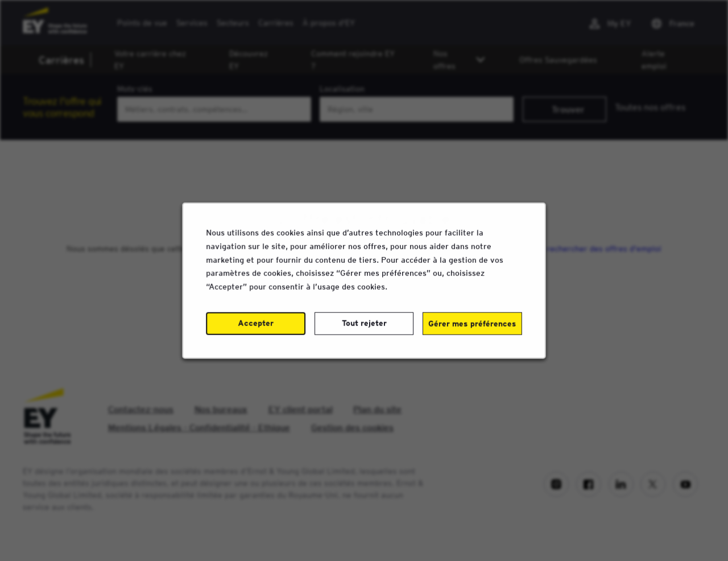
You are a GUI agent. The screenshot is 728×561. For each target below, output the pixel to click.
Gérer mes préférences (471, 325)
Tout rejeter (364, 324)
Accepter (257, 324)
